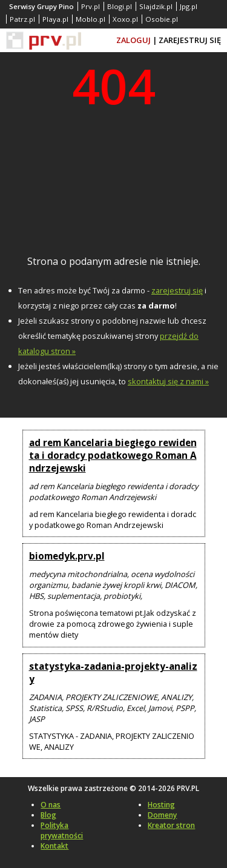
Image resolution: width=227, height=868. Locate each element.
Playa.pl (55, 19)
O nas (51, 805)
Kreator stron (171, 825)
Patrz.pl (22, 19)
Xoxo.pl (125, 19)
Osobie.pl (162, 19)
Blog (48, 815)
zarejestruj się (177, 290)
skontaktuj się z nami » (168, 381)
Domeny (162, 815)
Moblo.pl (90, 19)
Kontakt (54, 846)
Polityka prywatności (62, 830)
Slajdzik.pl (156, 6)
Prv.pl (90, 6)
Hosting (161, 805)
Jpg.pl (189, 6)
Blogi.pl (120, 6)
